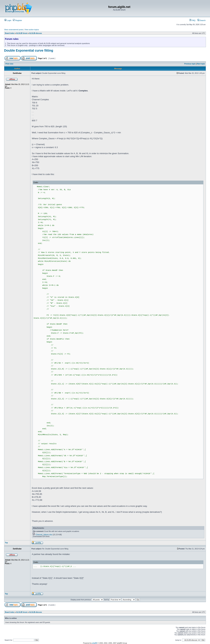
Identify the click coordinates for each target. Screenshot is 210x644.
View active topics (32, 30)
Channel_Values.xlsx (44, 535)
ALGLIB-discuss (36, 33)
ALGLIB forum (22, 33)
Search (201, 20)
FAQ (192, 20)
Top (6, 543)
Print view (9, 64)
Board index (10, 33)
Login (8, 20)
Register (17, 20)
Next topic (201, 64)
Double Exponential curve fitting (29, 50)
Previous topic (190, 64)
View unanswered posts (14, 30)
